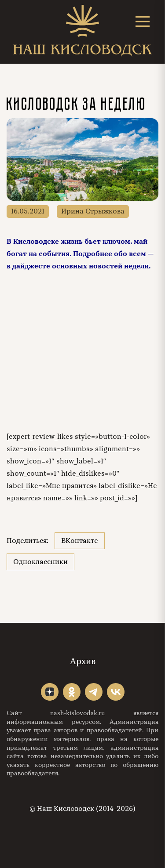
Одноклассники (40, 562)
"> (50, 692)
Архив (83, 661)
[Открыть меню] (143, 21)
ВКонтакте (80, 541)
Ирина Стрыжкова (93, 211)
